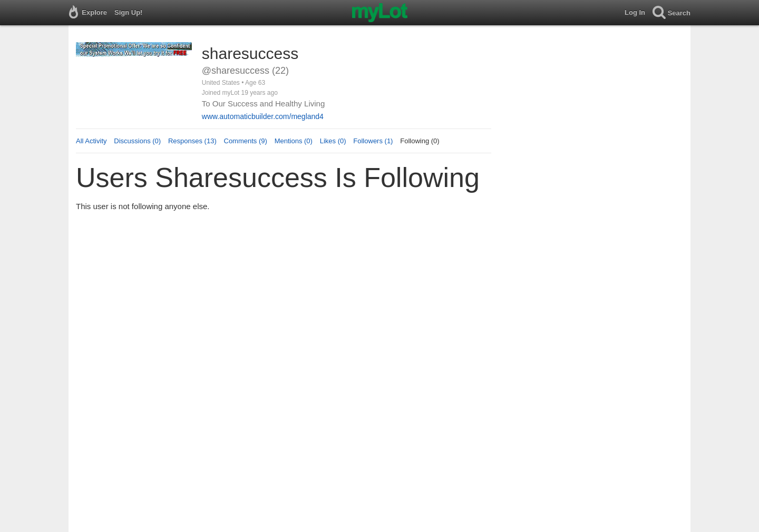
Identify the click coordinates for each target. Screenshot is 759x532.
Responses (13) (192, 141)
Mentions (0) (294, 141)
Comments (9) (246, 141)
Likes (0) (333, 141)
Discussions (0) (137, 141)
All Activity (91, 141)
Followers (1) (373, 141)
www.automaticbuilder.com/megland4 (263, 116)
